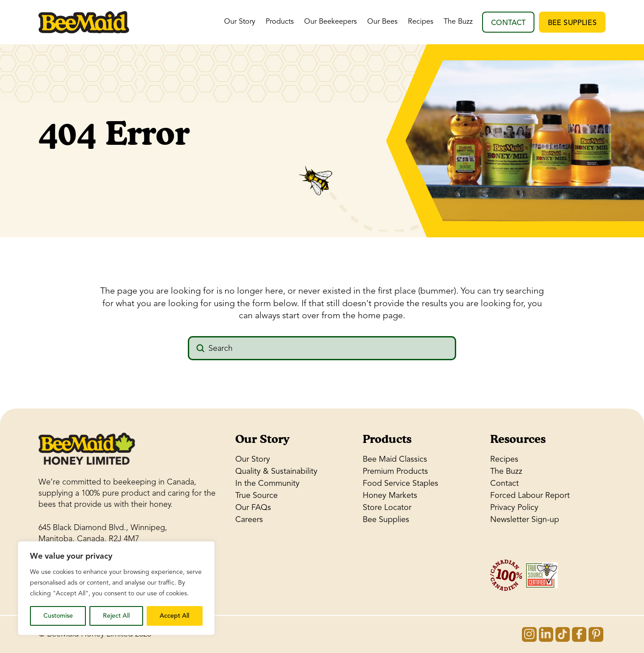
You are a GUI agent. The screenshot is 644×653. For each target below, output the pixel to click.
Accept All (174, 616)
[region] (116, 588)
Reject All (116, 616)
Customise (58, 616)
